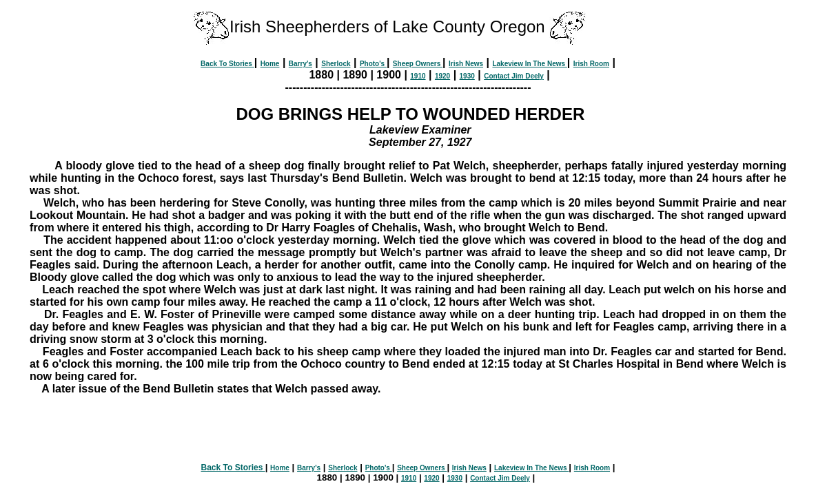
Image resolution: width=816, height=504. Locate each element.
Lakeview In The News (529, 64)
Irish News (466, 64)
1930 (467, 76)
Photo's (373, 64)
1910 (418, 76)
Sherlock (336, 64)
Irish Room (591, 64)
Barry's (300, 64)
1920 (442, 76)
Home (270, 64)
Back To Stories (227, 64)
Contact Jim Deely (514, 76)
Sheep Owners (418, 64)
